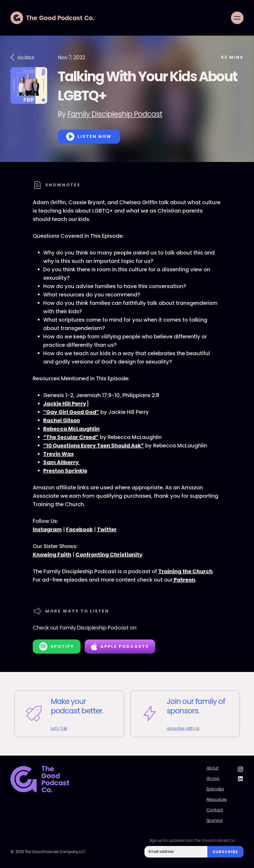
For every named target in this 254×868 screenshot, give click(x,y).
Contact (215, 810)
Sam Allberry (62, 462)
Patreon (184, 580)
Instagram (47, 529)
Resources (217, 800)
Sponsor (215, 821)
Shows (213, 779)
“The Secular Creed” (71, 437)
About (213, 768)
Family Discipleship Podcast (115, 114)
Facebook (79, 529)
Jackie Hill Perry (65, 404)
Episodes (215, 789)
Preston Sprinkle (65, 471)
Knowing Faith (52, 555)
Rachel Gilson (62, 420)
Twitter (107, 529)
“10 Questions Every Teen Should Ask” (94, 446)
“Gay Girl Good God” (71, 412)
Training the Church (185, 571)
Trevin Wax (59, 454)
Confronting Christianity (109, 555)
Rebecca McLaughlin (71, 429)
